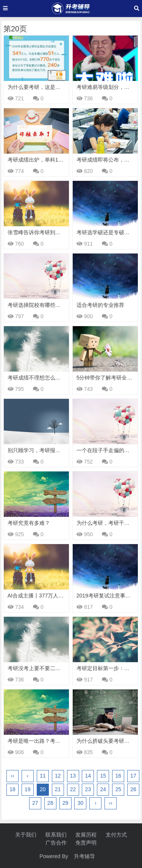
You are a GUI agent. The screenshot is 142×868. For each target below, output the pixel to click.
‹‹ (12, 776)
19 (28, 789)
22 (73, 789)
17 (133, 776)
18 (12, 789)
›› (111, 803)
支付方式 (116, 835)
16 (118, 776)
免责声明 (86, 843)
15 (103, 776)
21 (58, 789)
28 (50, 803)
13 (73, 776)
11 (43, 776)
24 (103, 789)
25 (118, 789)
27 (35, 803)
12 (58, 776)
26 (133, 789)
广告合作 (56, 843)
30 (81, 803)
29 (66, 803)
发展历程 (86, 835)
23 (88, 789)
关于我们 (26, 835)
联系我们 (56, 835)
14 (88, 776)
